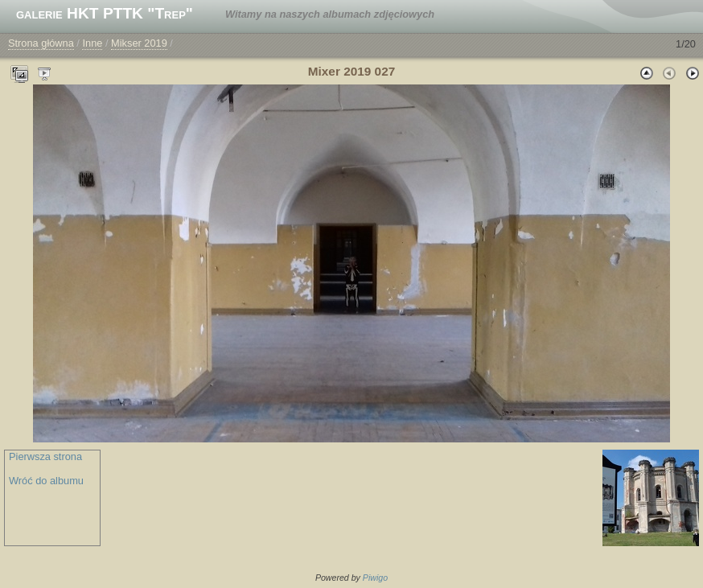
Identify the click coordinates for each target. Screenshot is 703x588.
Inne (92, 43)
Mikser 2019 (139, 43)
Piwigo (375, 578)
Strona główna (41, 43)
